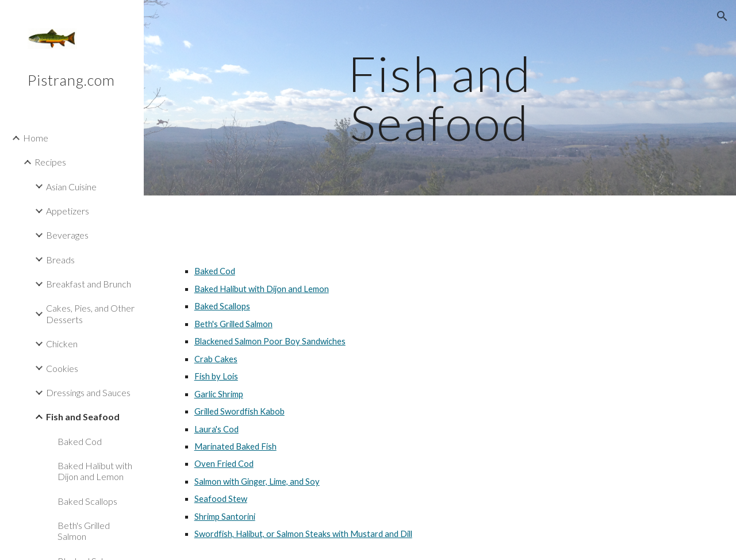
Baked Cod (215, 271)
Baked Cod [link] (80, 441)
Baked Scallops (222, 306)
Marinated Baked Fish (235, 446)
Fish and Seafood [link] (83, 417)
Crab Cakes (216, 359)
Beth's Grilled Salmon (233, 324)
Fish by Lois (216, 376)
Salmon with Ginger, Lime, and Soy (257, 482)
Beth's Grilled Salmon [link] (84, 531)
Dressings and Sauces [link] (88, 392)
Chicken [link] (62, 344)
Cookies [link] (62, 368)
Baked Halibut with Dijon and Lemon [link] (95, 471)
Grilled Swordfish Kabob (239, 411)
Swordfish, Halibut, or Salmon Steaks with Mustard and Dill (303, 534)
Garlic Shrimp (219, 394)
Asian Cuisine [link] (71, 187)
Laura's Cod (216, 429)
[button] (722, 16)
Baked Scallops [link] (87, 501)
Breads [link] (60, 260)
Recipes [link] (50, 162)
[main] (440, 98)
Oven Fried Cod (224, 464)
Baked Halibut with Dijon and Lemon (262, 289)
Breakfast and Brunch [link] (89, 284)
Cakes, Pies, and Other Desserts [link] (90, 313)
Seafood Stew (221, 499)
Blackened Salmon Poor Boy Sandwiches (270, 341)
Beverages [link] (67, 235)
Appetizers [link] (68, 211)
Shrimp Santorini (225, 517)
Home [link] (36, 138)
